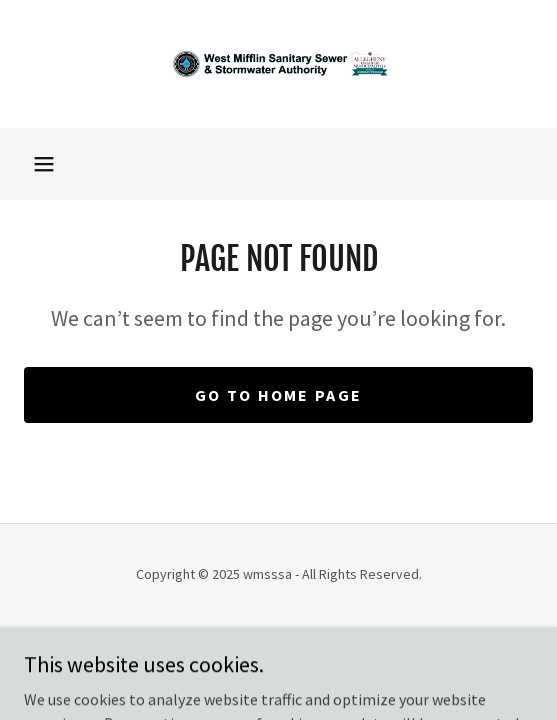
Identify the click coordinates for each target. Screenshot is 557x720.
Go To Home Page (278, 395)
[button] (44, 164)
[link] (279, 64)
